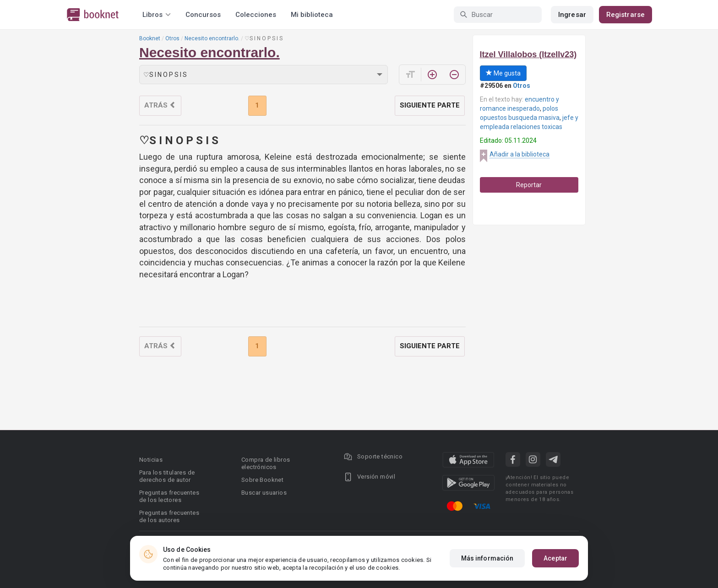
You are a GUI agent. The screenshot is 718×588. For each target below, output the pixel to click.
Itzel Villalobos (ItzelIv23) (528, 54)
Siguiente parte (430, 105)
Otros (172, 38)
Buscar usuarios (264, 493)
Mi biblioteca (312, 15)
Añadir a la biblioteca (519, 154)
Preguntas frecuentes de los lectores (169, 496)
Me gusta (503, 73)
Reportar (529, 185)
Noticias (151, 460)
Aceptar (555, 558)
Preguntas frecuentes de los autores (169, 516)
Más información (487, 558)
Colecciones (256, 15)
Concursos (203, 15)
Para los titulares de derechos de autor (167, 476)
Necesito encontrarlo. (212, 38)
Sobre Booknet (262, 480)
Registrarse (626, 15)
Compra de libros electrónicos (266, 463)
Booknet (150, 38)
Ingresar (572, 15)
